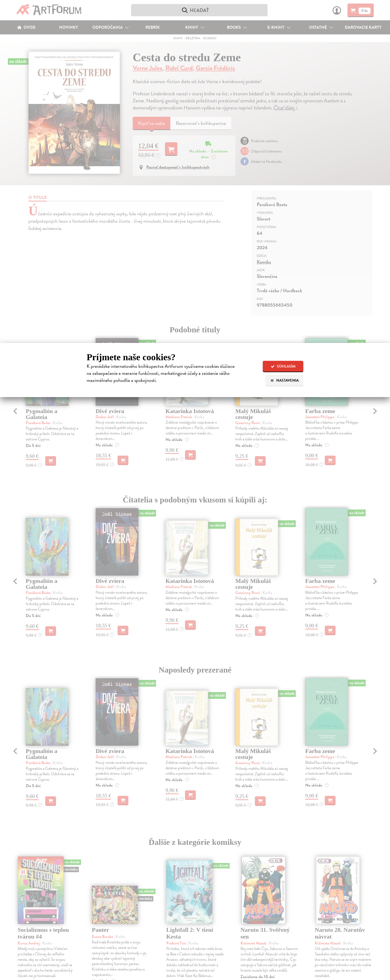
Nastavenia (285, 380)
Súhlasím (283, 366)
